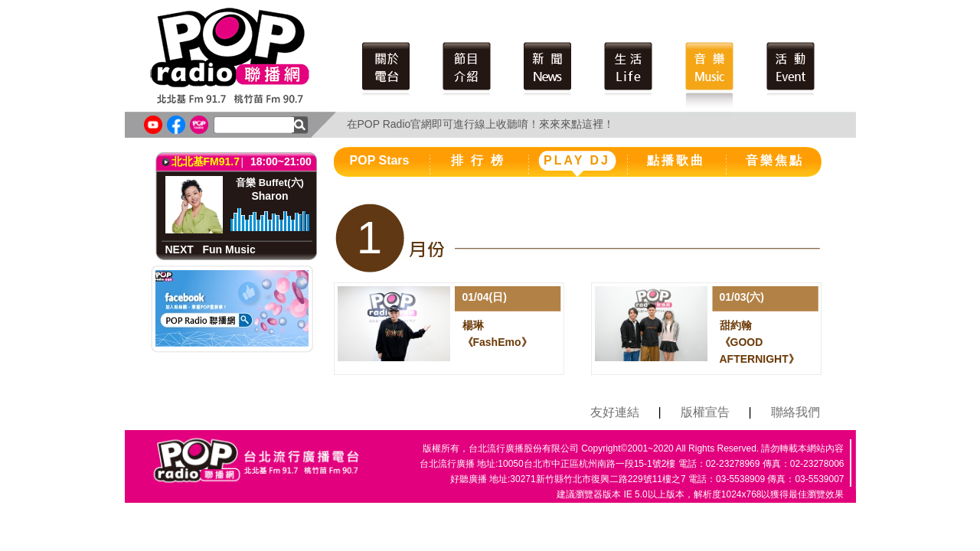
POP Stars (380, 160)
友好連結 (615, 412)
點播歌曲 (676, 160)
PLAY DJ (577, 160)
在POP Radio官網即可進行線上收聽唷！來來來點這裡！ (481, 124)
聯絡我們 (795, 412)
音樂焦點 (775, 160)
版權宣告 (705, 412)
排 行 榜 (479, 160)
